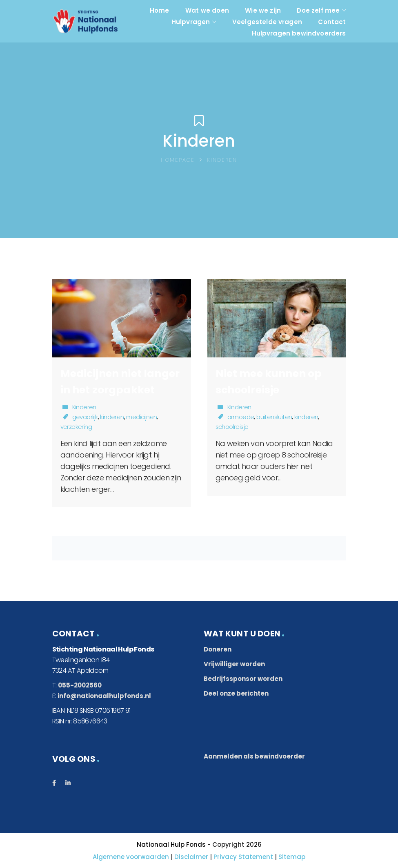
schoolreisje (232, 427)
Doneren (218, 649)
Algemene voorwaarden (131, 857)
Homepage (178, 160)
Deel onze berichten (236, 693)
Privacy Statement (243, 857)
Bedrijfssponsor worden (243, 679)
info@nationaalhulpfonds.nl (104, 696)
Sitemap (292, 857)
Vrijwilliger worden (234, 664)
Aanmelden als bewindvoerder (254, 756)
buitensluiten (274, 417)
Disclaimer (191, 857)
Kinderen (84, 407)
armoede (241, 417)
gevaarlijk (85, 417)
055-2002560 (80, 685)
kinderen (112, 417)
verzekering (76, 427)
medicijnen (141, 417)
